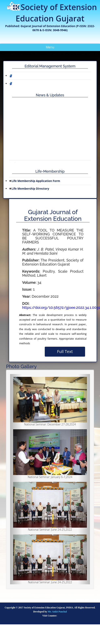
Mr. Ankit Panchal (57, 612)
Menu (53, 48)
